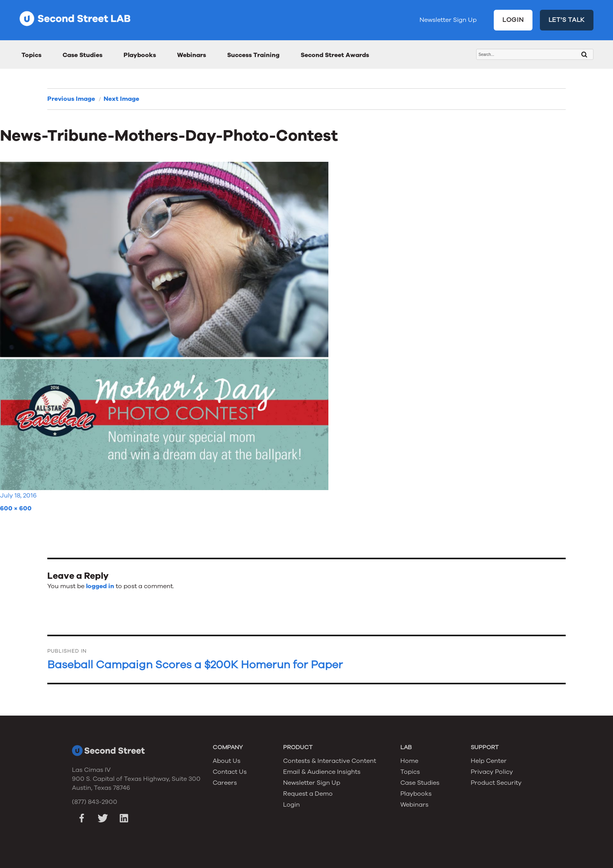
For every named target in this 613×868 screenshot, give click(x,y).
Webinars (192, 55)
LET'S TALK (567, 20)
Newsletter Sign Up (448, 20)
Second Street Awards (335, 55)
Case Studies (82, 55)
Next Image (121, 99)
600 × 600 (16, 508)
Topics (31, 55)
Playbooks (140, 55)
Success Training (253, 55)
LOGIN (513, 20)
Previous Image (71, 99)
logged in (100, 586)
